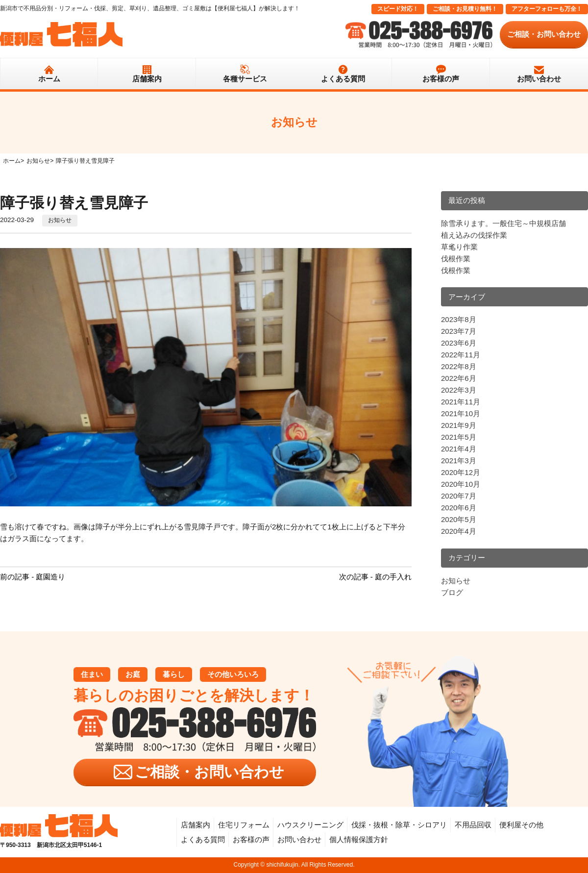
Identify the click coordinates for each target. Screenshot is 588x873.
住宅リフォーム (244, 825)
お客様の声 (441, 79)
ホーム (49, 79)
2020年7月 (459, 496)
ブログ (452, 592)
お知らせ (60, 220)
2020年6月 (459, 508)
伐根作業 (456, 259)
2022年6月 (459, 378)
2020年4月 (459, 531)
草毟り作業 (459, 247)
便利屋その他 (521, 825)
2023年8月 (459, 319)
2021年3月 (459, 461)
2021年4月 (459, 449)
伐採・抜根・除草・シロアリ (399, 825)
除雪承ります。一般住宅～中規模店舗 (503, 223)
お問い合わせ (539, 79)
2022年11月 (461, 355)
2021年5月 (459, 437)
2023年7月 (459, 331)
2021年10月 (461, 413)
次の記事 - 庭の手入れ (375, 577)
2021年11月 (461, 402)
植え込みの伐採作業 (474, 235)
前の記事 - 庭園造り (33, 577)
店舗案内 (147, 79)
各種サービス (245, 79)
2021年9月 (459, 425)
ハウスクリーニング (310, 825)
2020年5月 (459, 519)
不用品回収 (473, 825)
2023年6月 (459, 343)
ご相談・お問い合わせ (544, 34)
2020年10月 (461, 484)
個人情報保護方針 (359, 839)
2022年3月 (459, 390)
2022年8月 (459, 366)
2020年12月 (461, 472)
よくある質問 (343, 79)
